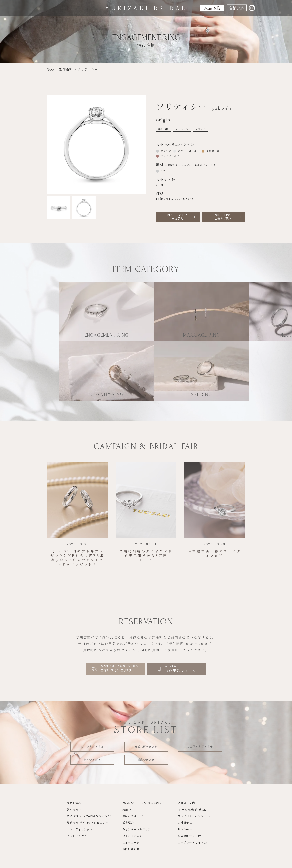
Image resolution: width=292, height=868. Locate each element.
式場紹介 (128, 823)
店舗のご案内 (223, 217)
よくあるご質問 (132, 836)
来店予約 (212, 8)
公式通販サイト (188, 836)
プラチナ (166, 151)
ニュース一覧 (131, 843)
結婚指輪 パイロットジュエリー (88, 823)
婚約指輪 (73, 810)
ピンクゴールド (170, 156)
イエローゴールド (216, 151)
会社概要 (184, 823)
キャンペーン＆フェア (137, 830)
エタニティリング (78, 830)
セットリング (76, 836)
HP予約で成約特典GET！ (194, 810)
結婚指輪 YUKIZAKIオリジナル (87, 816)
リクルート (185, 830)
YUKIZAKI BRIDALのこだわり (142, 803)
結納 (125, 810)
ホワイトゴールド (188, 151)
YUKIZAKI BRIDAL (146, 8)
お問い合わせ (131, 849)
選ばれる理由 (131, 816)
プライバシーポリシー (192, 816)
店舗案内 (237, 8)
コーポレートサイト (191, 843)
